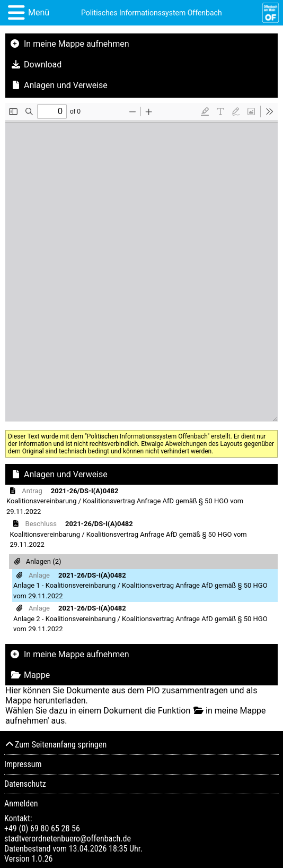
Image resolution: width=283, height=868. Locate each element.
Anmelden (21, 803)
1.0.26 (42, 859)
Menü (39, 12)
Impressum (23, 764)
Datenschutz (25, 784)
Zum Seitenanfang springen (55, 745)
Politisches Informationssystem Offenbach (152, 13)
